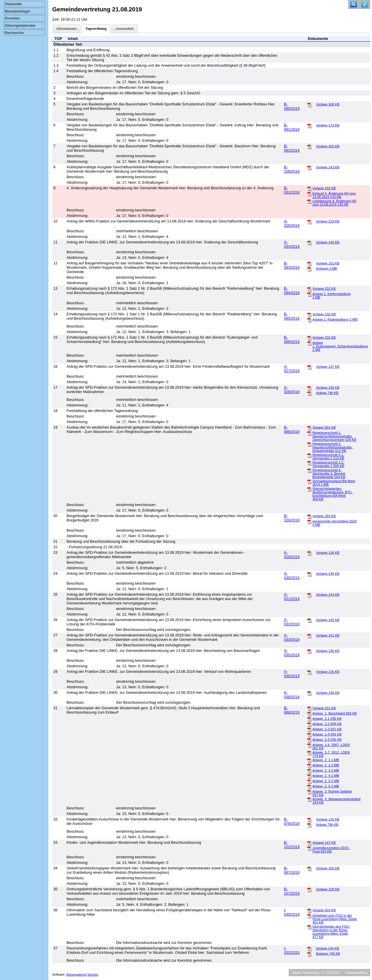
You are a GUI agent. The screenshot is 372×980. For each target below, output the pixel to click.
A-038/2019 (292, 695)
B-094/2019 (292, 291)
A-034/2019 (292, 244)
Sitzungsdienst (76, 974)
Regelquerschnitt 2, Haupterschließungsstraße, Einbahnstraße (332, 447)
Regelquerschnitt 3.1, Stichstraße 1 (328, 457)
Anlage (327, 393)
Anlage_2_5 (326, 781)
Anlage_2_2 (326, 765)
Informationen (67, 29)
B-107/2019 (292, 891)
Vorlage (328, 104)
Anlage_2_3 (326, 770)
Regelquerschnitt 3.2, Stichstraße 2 (328, 464)
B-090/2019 (292, 106)
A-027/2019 (292, 369)
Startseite (13, 4)
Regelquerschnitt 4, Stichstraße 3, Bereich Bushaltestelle (329, 473)
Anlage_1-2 (327, 724)
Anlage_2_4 (326, 776)
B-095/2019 (292, 316)
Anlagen (327, 268)
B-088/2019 (292, 710)
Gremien (12, 18)
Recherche (14, 33)
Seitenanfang (356, 973)
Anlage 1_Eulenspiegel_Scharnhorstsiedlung (340, 346)
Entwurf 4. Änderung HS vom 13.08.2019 (334, 195)
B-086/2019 (292, 429)
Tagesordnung (96, 29)
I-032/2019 (292, 950)
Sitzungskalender (20, 25)
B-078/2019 (292, 821)
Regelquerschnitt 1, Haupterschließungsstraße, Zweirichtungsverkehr (334, 436)
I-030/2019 (292, 912)
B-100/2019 (292, 518)
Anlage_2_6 (326, 786)
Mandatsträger (17, 11)
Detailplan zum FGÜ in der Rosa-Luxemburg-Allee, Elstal (334, 919)
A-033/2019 (292, 637)
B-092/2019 (292, 148)
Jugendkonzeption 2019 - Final (331, 850)
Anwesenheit (125, 29)
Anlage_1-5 (327, 740)
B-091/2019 (292, 127)
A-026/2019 (292, 223)
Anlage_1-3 (327, 729)
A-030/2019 (292, 576)
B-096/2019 (292, 339)
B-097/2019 (292, 870)
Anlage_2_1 (326, 760)
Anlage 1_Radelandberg (335, 319)
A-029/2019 (292, 555)
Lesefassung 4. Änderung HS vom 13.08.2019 (334, 203)
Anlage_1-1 (327, 719)
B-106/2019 (292, 169)
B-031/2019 (292, 190)
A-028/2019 (292, 390)
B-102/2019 (292, 845)
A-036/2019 (292, 674)
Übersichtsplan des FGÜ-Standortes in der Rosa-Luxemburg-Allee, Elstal (331, 932)
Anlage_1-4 (327, 734)
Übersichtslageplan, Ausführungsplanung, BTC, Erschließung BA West (332, 494)
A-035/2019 (292, 653)
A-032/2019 (292, 622)
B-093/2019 (292, 265)
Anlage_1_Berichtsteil (334, 713)
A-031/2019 (292, 597)
